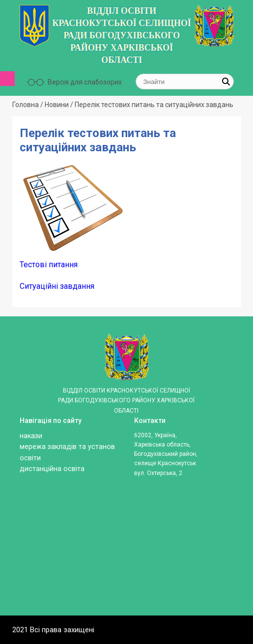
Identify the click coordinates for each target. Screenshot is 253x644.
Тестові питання (49, 265)
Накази (31, 436)
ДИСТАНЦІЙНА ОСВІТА (52, 469)
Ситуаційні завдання (57, 286)
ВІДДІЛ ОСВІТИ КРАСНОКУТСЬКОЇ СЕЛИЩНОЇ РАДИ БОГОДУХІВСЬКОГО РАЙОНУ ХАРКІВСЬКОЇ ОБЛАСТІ (122, 35)
